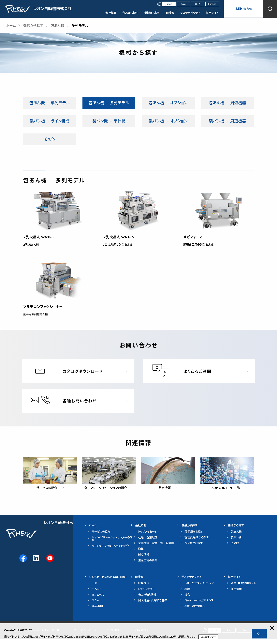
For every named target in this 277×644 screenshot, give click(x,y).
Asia (183, 4)
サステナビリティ (187, 13)
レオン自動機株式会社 (63, 528)
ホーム (11, 26)
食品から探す (121, 13)
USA (198, 4)
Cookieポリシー (208, 637)
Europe (212, 4)
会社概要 (100, 13)
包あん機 (57, 26)
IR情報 (165, 13)
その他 (50, 139)
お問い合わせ (243, 9)
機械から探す (145, 13)
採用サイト (211, 13)
